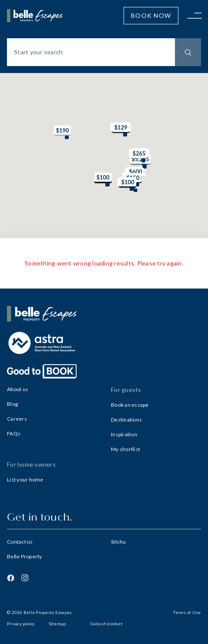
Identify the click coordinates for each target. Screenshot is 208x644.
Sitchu (119, 542)
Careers (17, 419)
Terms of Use (187, 612)
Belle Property (25, 556)
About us (18, 389)
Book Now (151, 15)
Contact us (20, 542)
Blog (12, 404)
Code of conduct (106, 624)
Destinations (126, 420)
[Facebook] (11, 578)
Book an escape (130, 405)
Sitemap (57, 624)
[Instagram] (25, 578)
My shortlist (126, 449)
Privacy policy (21, 624)
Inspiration (124, 434)
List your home (25, 480)
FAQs (14, 433)
